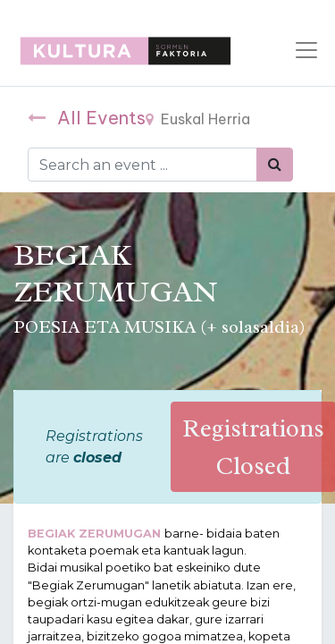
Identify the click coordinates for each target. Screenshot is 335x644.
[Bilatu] (275, 165)
